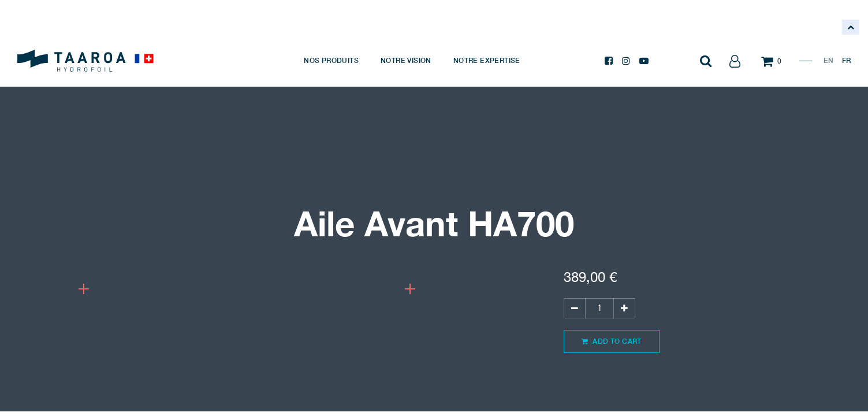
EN (828, 60)
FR (846, 60)
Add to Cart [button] (612, 341)
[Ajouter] (624, 308)
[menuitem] (331, 61)
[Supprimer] (575, 308)
